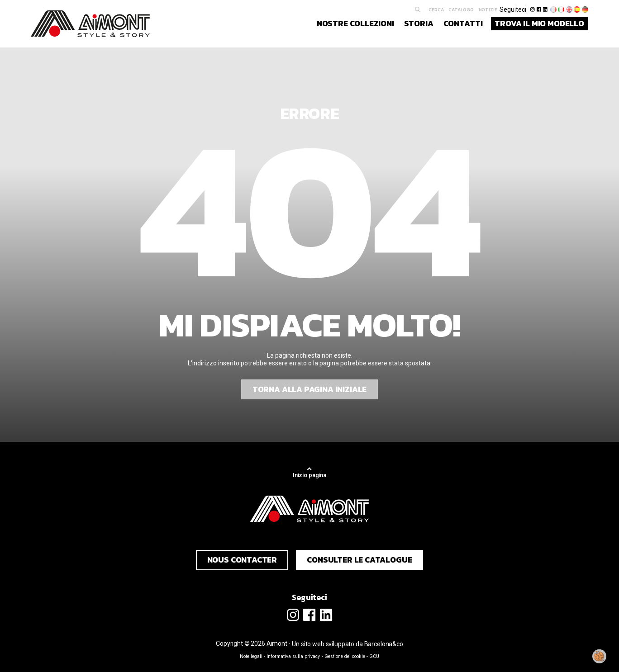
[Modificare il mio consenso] (600, 656)
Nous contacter (242, 560)
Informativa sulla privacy (293, 656)
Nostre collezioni (355, 24)
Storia (419, 24)
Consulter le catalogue (359, 560)
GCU (374, 656)
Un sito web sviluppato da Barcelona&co (348, 644)
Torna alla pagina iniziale (309, 389)
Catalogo (461, 9)
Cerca (436, 9)
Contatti (463, 24)
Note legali (251, 656)
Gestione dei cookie (345, 656)
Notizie (488, 9)
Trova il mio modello (539, 24)
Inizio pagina (309, 475)
